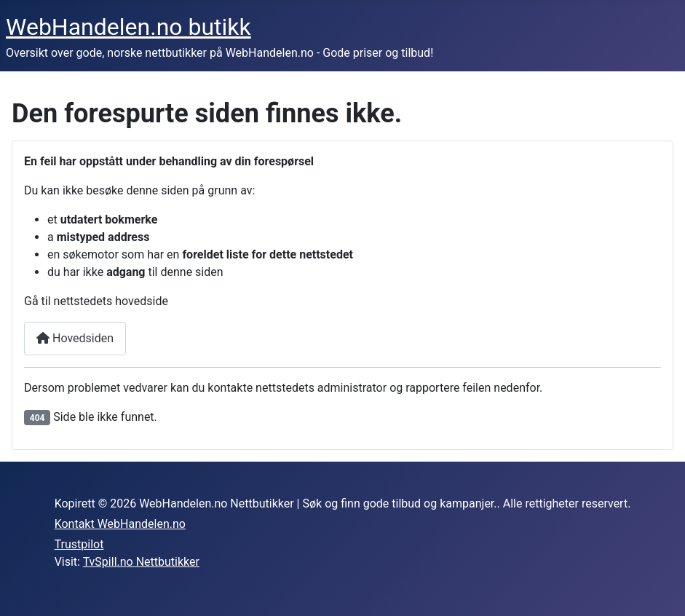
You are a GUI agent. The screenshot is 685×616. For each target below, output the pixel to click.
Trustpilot (79, 544)
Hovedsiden (75, 338)
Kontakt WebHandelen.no (120, 524)
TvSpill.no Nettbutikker (141, 562)
